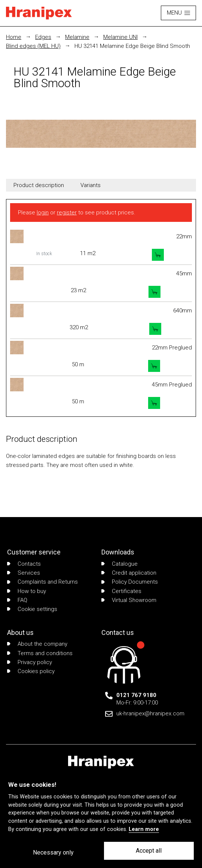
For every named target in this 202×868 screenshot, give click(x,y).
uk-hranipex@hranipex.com (150, 713)
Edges (43, 37)
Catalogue (120, 564)
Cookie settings (32, 609)
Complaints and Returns (42, 582)
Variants (91, 185)
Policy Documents (130, 582)
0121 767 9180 (136, 695)
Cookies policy (31, 671)
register (67, 213)
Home (14, 37)
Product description (39, 185)
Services (24, 573)
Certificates (121, 591)
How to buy (27, 591)
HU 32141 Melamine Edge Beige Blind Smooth (132, 46)
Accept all (149, 851)
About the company (37, 644)
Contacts (24, 564)
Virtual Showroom (129, 600)
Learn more (144, 829)
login (43, 213)
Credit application (129, 573)
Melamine (77, 37)
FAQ (17, 600)
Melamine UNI (120, 37)
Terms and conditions (40, 653)
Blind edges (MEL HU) (33, 46)
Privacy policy (30, 662)
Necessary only (53, 852)
